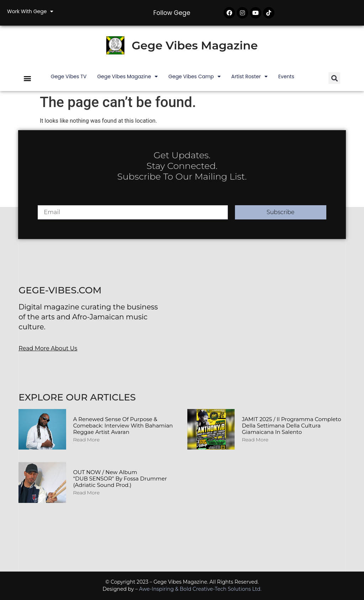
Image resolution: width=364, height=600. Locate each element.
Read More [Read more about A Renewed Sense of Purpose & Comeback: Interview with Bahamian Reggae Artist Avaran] (87, 440)
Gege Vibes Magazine (195, 45)
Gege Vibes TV (69, 76)
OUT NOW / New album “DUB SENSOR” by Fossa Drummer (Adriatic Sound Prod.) (120, 479)
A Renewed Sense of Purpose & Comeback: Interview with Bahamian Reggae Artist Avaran (123, 426)
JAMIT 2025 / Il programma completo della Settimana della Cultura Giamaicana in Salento (291, 426)
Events (286, 76)
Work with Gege (30, 11)
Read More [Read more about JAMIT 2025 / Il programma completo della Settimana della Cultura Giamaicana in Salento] (255, 440)
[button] (27, 78)
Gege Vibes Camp (195, 76)
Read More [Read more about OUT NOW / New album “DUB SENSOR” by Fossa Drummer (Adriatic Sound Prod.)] (87, 493)
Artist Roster (250, 76)
